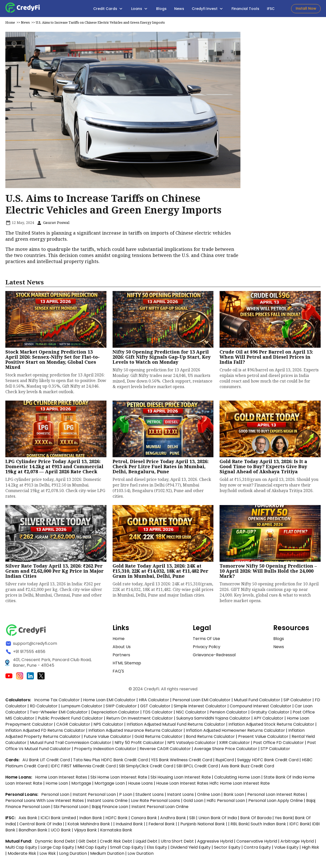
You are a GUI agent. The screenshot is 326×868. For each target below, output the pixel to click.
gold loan (194, 802)
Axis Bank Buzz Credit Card (248, 767)
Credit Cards (108, 9)
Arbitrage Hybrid (297, 842)
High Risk (310, 849)
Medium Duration (107, 855)
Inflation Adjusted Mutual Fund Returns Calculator (176, 726)
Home (10, 24)
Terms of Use (206, 640)
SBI (192, 819)
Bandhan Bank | (35, 831)
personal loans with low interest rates (45, 802)
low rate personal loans (156, 802)
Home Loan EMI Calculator (109, 701)
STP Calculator (275, 750)
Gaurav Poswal (53, 224)
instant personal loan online (160, 808)
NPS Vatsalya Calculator (192, 744)
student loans (150, 796)
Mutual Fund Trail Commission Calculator (71, 744)
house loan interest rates (183, 785)
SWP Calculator (121, 707)
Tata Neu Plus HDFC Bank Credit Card (110, 761)
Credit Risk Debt (116, 842)
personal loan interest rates (277, 796)
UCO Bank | (62, 831)
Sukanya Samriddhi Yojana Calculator (213, 719)
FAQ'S (118, 672)
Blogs (161, 9)
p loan (126, 796)
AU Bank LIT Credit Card (47, 761)
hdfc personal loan (226, 802)
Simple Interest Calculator (200, 707)
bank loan (234, 796)
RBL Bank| (241, 825)
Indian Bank (91, 819)
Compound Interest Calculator (261, 707)
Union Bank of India (218, 819)
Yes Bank (284, 819)
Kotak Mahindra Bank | (90, 825)
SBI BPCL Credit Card (198, 767)
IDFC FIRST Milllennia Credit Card (84, 767)
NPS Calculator (108, 726)
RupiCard (225, 761)
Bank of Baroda (256, 819)
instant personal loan (95, 796)
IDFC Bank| (301, 825)
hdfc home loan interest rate (240, 785)
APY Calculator (269, 719)
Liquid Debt (146, 842)
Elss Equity (157, 849)
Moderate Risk (22, 855)
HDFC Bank (117, 819)
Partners (121, 656)
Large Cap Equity (57, 849)
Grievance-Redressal (214, 656)
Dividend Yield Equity (191, 849)
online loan (209, 796)
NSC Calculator (191, 713)
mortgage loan (110, 785)
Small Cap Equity (127, 849)
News (179, 9)
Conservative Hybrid (257, 842)
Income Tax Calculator (57, 701)
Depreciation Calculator (115, 713)
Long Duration (73, 855)
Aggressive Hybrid (215, 842)
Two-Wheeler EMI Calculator (59, 713)
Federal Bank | (163, 825)
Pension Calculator (228, 713)
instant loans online (108, 802)
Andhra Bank (173, 819)
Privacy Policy (207, 648)
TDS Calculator (158, 713)
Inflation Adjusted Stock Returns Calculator (271, 726)
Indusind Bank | (131, 825)
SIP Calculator (297, 701)
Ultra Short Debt (177, 842)
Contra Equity (257, 849)
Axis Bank (28, 819)
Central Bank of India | (42, 825)
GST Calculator (155, 707)
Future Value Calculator (107, 738)
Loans (140, 9)
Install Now (306, 8)
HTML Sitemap (127, 664)
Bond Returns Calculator (210, 738)
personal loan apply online (276, 802)
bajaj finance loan (110, 808)
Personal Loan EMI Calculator (201, 701)
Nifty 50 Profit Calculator (139, 744)
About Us (122, 648)
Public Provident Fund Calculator (70, 719)
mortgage (82, 785)
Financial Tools (245, 9)
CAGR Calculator (73, 726)
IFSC (271, 9)
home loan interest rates (62, 778)
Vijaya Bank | (87, 831)
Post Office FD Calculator (279, 744)
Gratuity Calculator (270, 713)
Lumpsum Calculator (82, 707)
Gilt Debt (87, 842)
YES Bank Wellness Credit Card (182, 761)
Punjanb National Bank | (204, 825)
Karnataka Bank (116, 831)
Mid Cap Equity (92, 849)
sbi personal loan (71, 808)
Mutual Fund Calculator (257, 701)
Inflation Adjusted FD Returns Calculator (45, 732)
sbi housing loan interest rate (181, 778)
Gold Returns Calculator (159, 738)
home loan (57, 785)
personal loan (56, 796)
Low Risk (48, 855)
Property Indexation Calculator (105, 750)
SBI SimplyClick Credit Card (146, 767)
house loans (141, 785)
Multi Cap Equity (21, 849)
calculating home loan (238, 778)
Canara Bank (144, 819)
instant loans (181, 796)
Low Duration (141, 855)
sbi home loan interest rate (119, 778)
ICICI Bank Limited (59, 819)
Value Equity (286, 849)
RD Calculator (44, 707)
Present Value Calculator (263, 738)
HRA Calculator (154, 701)
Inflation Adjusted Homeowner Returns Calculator (235, 732)
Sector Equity (228, 849)
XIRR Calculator (234, 744)
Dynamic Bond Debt (55, 842)
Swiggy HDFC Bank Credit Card (268, 761)
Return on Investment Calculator (140, 719)
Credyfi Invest (208, 9)
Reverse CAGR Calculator (165, 750)
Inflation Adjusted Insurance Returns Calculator (135, 732)
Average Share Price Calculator (226, 750)
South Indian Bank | (270, 825)
